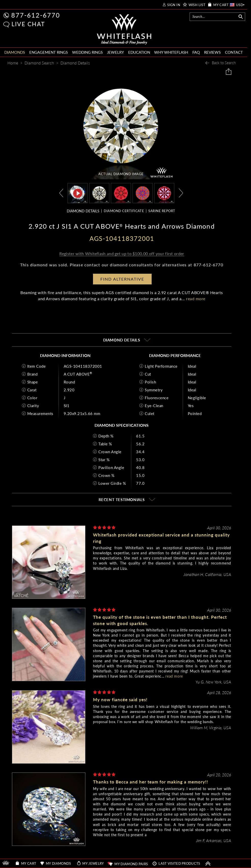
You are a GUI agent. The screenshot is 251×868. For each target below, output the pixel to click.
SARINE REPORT (162, 211)
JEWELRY (115, 52)
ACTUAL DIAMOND (121, 174)
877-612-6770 (36, 15)
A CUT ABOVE (78, 374)
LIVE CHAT (28, 24)
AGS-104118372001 (83, 366)
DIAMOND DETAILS (83, 211)
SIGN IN (174, 5)
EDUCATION (139, 52)
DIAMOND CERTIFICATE (124, 211)
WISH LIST (197, 5)
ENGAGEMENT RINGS (49, 52)
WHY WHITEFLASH (171, 52)
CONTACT (234, 52)
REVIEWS (212, 52)
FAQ (196, 52)
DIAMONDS (15, 52)
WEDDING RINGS (87, 52)
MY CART (221, 5)
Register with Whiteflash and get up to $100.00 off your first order (122, 253)
